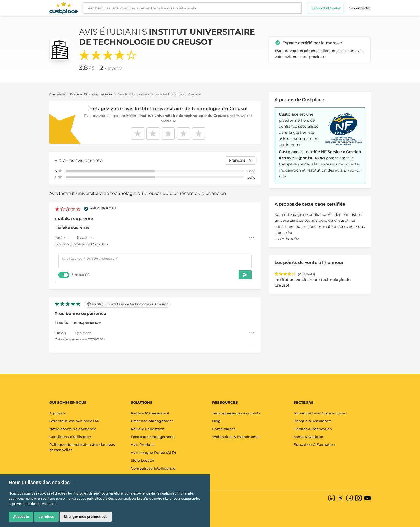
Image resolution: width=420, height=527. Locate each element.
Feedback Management (152, 437)
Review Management (150, 413)
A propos (57, 413)
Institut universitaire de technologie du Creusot (127, 304)
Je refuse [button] (46, 517)
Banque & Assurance (312, 421)
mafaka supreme (74, 219)
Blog (216, 421)
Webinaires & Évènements (236, 437)
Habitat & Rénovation (313, 429)
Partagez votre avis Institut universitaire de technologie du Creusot (168, 109)
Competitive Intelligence (153, 468)
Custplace (57, 94)
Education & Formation (314, 444)
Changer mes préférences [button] (86, 517)
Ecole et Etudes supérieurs (91, 94)
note (97, 160)
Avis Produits (143, 444)
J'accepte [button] (21, 517)
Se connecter (360, 8)
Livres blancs (224, 429)
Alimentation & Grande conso (320, 413)
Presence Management (152, 421)
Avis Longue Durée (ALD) (153, 452)
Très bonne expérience (80, 313)
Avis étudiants (167, 37)
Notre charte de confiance (73, 429)
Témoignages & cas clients (236, 413)
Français (240, 160)
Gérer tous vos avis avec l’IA (74, 421)
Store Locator (142, 460)
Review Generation (148, 429)
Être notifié (80, 275)
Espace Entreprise (326, 8)
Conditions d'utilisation (70, 437)
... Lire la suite (287, 239)
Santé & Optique (308, 437)
